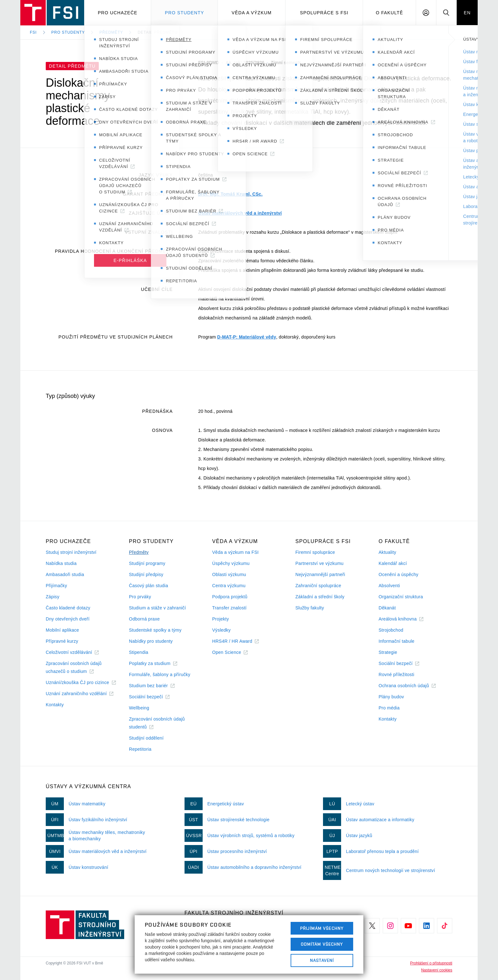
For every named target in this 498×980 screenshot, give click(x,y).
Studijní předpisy (146, 574)
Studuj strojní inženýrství (71, 552)
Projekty (221, 619)
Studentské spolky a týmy (155, 630)
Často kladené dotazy (68, 608)
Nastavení (322, 960)
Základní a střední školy (320, 597)
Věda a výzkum (252, 13)
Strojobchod (391, 630)
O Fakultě (389, 13)
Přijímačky (56, 586)
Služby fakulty (310, 608)
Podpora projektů (230, 597)
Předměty (111, 32)
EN (467, 13)
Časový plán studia (148, 586)
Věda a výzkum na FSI (235, 552)
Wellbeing (139, 708)
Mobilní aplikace (62, 630)
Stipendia (139, 652)
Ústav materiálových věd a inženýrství (240, 213)
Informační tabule (397, 641)
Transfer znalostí (229, 608)
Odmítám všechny (322, 944)
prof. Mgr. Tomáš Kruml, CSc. (230, 194)
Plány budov (391, 697)
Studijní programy (147, 563)
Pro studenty (184, 13)
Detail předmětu (158, 32)
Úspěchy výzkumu (231, 563)
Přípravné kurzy (62, 641)
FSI (33, 32)
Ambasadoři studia (65, 574)
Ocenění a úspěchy (398, 574)
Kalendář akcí (393, 563)
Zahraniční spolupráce (318, 586)
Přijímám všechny (322, 928)
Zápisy (53, 597)
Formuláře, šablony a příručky (160, 675)
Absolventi (389, 586)
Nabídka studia (61, 563)
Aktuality (387, 552)
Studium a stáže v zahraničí (158, 608)
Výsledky (221, 630)
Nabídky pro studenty (151, 641)
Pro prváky (140, 597)
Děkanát (387, 608)
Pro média (389, 708)
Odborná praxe (144, 619)
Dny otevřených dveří (68, 619)
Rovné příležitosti (396, 675)
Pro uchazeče (118, 13)
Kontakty (55, 705)
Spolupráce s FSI (324, 13)
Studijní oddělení (146, 738)
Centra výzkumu (229, 586)
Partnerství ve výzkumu (320, 563)
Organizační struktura (401, 597)
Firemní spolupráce (315, 552)
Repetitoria (140, 749)
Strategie (388, 652)
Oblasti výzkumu (229, 574)
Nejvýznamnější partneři (320, 574)
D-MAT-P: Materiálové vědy (247, 337)
